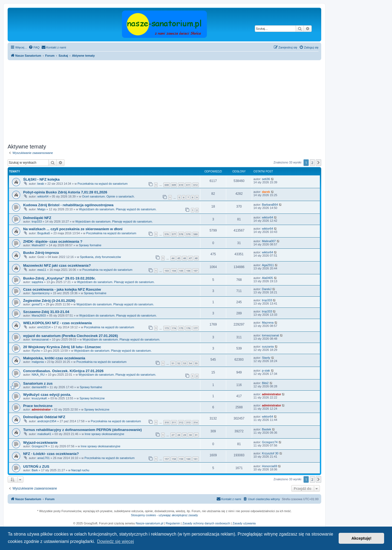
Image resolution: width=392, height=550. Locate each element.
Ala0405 (267, 278)
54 (190, 363)
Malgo (41, 209)
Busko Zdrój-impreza (41, 253)
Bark (35, 470)
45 (179, 258)
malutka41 (44, 434)
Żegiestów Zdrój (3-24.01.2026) (49, 301)
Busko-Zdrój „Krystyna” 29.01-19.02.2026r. (59, 278)
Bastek (267, 429)
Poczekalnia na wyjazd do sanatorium (103, 184)
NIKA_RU (38, 375)
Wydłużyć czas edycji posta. (47, 395)
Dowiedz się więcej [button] (116, 541)
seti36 (266, 179)
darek (266, 192)
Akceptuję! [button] (362, 538)
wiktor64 (43, 196)
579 (188, 234)
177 (196, 328)
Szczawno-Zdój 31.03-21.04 (46, 312)
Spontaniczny (41, 293)
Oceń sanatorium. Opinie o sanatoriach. (108, 196)
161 (196, 459)
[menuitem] (34, 47)
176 (188, 328)
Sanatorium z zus (38, 383)
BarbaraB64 (270, 205)
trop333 (37, 221)
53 (185, 363)
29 (185, 435)
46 (185, 258)
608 (166, 185)
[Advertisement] (171, 101)
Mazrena (268, 323)
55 (196, 363)
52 (179, 363)
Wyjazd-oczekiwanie (40, 443)
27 (173, 435)
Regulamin (173, 523)
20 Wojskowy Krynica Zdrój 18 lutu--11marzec (62, 347)
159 (181, 459)
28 (179, 435)
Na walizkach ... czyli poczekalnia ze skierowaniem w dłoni (73, 229)
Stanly (266, 358)
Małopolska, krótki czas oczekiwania (54, 358)
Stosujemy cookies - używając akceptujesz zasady (164, 515)
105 (181, 271)
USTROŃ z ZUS (36, 467)
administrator (271, 394)
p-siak (266, 370)
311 (174, 422)
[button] (318, 163)
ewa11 (42, 270)
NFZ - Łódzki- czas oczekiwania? (51, 454)
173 (166, 328)
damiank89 (39, 387)
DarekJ (267, 289)
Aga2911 (268, 265)
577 (174, 234)
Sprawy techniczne (92, 398)
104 (174, 271)
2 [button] (312, 163)
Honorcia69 (269, 466)
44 (173, 258)
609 (174, 185)
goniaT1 (37, 304)
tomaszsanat (40, 339)
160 (188, 459)
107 (196, 271)
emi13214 (44, 327)
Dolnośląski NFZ (37, 218)
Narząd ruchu (80, 470)
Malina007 (39, 245)
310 (166, 422)
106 (188, 271)
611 (188, 185)
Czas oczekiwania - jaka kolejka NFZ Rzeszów (62, 289)
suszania (268, 347)
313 (188, 422)
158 (174, 459)
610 (181, 185)
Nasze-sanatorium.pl (150, 523)
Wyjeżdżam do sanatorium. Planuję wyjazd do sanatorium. (118, 209)
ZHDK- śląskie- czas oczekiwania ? (53, 241)
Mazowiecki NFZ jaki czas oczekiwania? (57, 265)
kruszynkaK (39, 398)
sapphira (37, 282)
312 (181, 422)
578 (181, 234)
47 (190, 258)
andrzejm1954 (47, 421)
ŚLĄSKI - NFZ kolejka (41, 179)
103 (166, 271)
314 (196, 422)
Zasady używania (244, 523)
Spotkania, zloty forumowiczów (100, 257)
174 (174, 328)
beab (41, 184)
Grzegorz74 (39, 446)
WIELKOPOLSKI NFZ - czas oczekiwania (57, 323)
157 (166, 459)
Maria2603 (39, 315)
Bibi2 (265, 383)
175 (181, 328)
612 (196, 185)
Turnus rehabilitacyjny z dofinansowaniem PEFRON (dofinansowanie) (82, 430)
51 (173, 363)
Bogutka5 (44, 233)
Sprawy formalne (90, 245)
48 (196, 258)
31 (196, 435)
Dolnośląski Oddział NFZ (44, 417)
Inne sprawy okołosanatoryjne (105, 434)
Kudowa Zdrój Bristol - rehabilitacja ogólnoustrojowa (68, 205)
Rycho (36, 351)
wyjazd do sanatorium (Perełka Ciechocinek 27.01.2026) (71, 336)
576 (166, 234)
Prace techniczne (38, 406)
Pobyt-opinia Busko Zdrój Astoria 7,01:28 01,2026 (65, 192)
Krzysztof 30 (270, 453)
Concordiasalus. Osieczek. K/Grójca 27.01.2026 (63, 371)
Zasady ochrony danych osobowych (206, 523)
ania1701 (43, 458)
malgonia (38, 362)
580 (196, 234)
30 (190, 435)
